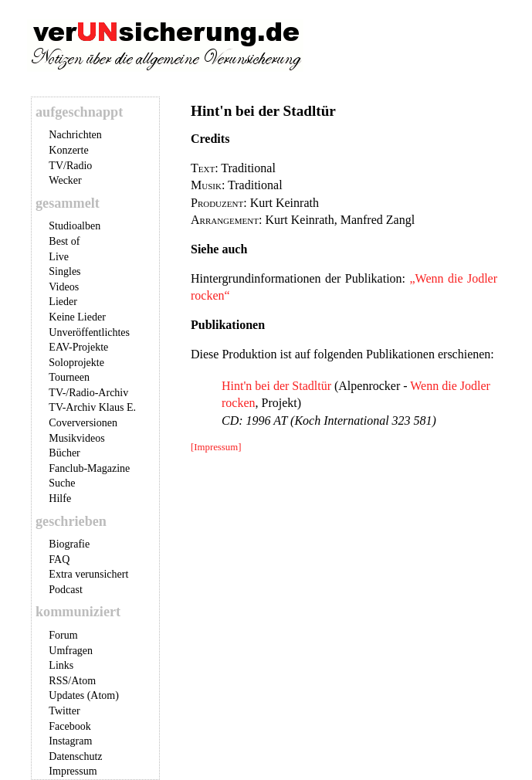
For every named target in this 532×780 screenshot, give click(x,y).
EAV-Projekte (78, 347)
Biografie (69, 544)
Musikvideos (76, 438)
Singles (64, 271)
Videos (64, 287)
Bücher (64, 453)
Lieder (63, 302)
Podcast (66, 590)
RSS (58, 681)
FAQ (59, 560)
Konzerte (68, 150)
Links (61, 665)
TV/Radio (70, 166)
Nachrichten (75, 135)
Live (59, 257)
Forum (63, 635)
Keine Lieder (77, 317)
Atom (83, 681)
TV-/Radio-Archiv (88, 393)
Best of (64, 241)
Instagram (70, 741)
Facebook (69, 726)
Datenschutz (75, 756)
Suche (62, 483)
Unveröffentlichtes (89, 332)
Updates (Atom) (84, 695)
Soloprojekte (76, 363)
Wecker (65, 180)
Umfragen (71, 651)
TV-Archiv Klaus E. (92, 407)
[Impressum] (216, 447)
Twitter (64, 711)
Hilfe (60, 499)
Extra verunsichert (88, 574)
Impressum (73, 771)
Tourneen (69, 377)
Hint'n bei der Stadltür (276, 386)
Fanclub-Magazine (89, 468)
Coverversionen (83, 423)
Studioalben (75, 226)
